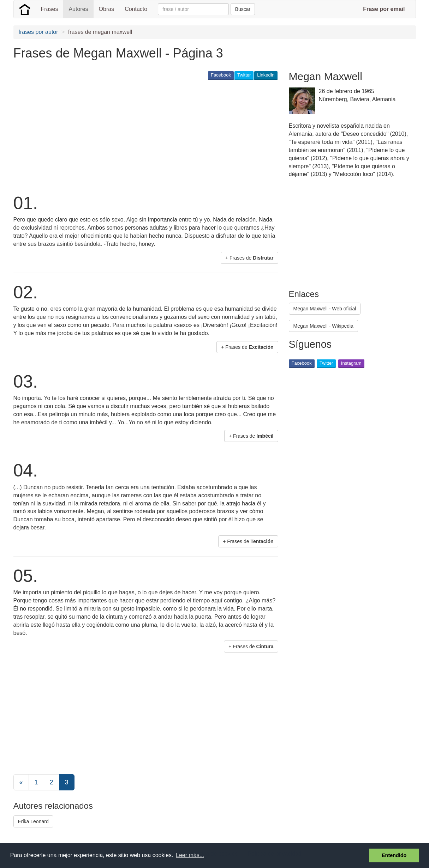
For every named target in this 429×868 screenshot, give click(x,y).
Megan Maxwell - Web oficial (325, 309)
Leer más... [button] (190, 855)
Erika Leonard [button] (33, 821)
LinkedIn (266, 75)
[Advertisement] (142, 136)
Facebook (221, 75)
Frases (50, 9)
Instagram (351, 363)
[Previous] (21, 782)
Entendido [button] (394, 855)
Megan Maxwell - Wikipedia (323, 326)
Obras (107, 9)
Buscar (243, 9)
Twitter (244, 75)
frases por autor (38, 32)
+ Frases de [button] (249, 258)
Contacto (136, 9)
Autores (78, 9)
